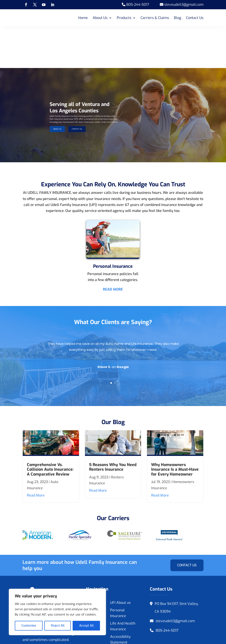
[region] (57, 612)
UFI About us (120, 561)
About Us (100, 18)
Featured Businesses (95, 571)
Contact (92, 582)
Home (83, 18)
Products (124, 18)
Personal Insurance (118, 571)
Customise (29, 626)
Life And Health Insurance (123, 585)
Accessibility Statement (120, 598)
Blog (178, 18)
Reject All (58, 626)
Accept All (86, 626)
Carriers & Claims (155, 18)
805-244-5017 (167, 589)
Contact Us (195, 18)
